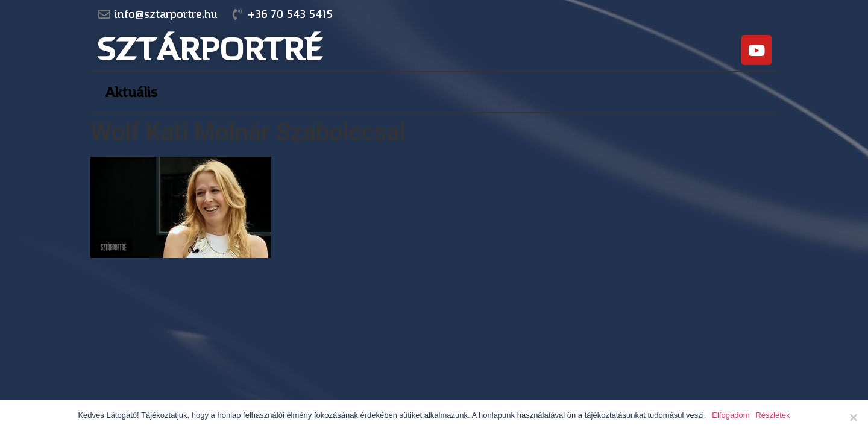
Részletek (772, 415)
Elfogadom (731, 415)
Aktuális (131, 92)
